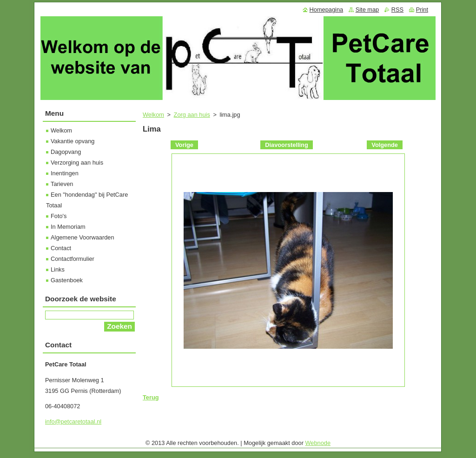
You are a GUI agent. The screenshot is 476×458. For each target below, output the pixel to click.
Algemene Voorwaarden (83, 237)
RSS (397, 10)
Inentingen (65, 173)
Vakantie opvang (73, 141)
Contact (61, 248)
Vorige (184, 145)
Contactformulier (73, 259)
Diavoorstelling (286, 145)
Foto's (59, 216)
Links (58, 269)
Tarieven (62, 184)
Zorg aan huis (192, 115)
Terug (151, 397)
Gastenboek (67, 280)
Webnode (318, 443)
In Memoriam (68, 227)
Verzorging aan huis (77, 163)
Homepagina (327, 10)
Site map (367, 10)
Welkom (153, 115)
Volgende (385, 145)
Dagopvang (66, 152)
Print (422, 10)
